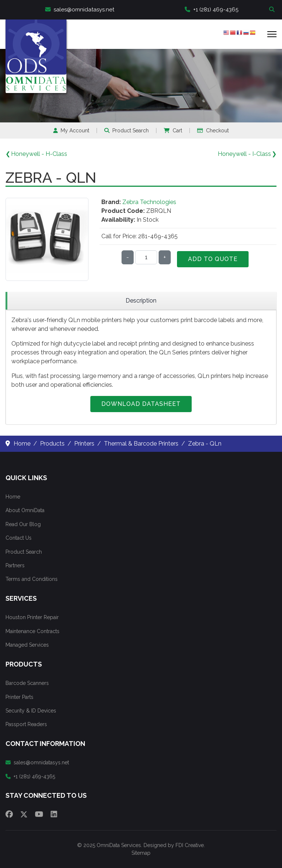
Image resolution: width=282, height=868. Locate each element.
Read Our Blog (23, 524)
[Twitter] (24, 814)
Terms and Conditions (32, 579)
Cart (173, 131)
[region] (141, 301)
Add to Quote (213, 259)
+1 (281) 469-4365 (211, 10)
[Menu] (272, 34)
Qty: (109, 257)
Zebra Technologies (149, 202)
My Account (71, 131)
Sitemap (141, 853)
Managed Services (27, 645)
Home (13, 497)
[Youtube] (39, 814)
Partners (15, 565)
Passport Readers (26, 724)
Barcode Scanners (27, 683)
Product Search (126, 131)
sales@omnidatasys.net (80, 10)
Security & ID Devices (31, 711)
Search (273, 10)
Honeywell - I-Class (244, 154)
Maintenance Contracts (32, 631)
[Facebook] (9, 814)
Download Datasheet (141, 404)
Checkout (213, 131)
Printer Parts (19, 697)
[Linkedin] (54, 814)
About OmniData (25, 510)
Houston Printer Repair (32, 617)
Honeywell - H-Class (39, 154)
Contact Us (19, 538)
